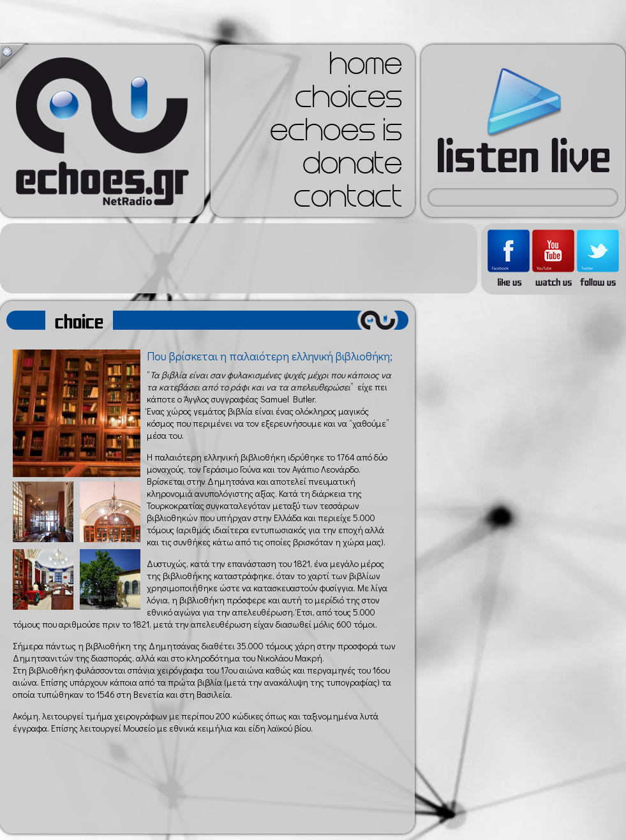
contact (348, 200)
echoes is (336, 134)
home (366, 68)
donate (352, 167)
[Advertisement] (239, 258)
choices (348, 101)
